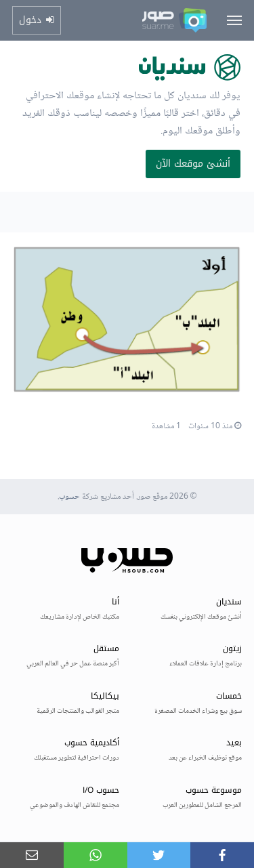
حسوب (69, 497)
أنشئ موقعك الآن (193, 164)
